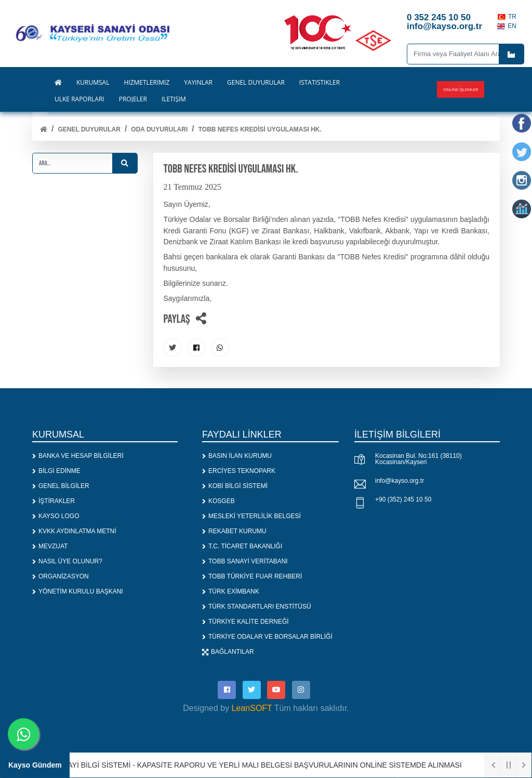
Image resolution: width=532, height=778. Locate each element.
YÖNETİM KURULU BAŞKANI (78, 591)
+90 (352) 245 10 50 (403, 499)
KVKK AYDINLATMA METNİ (74, 531)
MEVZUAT (50, 546)
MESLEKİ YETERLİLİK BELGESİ (251, 516)
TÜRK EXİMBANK (231, 591)
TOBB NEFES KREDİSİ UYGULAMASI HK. (260, 129)
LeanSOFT (252, 708)
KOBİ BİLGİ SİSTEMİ (235, 486)
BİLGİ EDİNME (56, 471)
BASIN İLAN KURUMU (237, 456)
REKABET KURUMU (234, 531)
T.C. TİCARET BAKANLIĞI (242, 546)
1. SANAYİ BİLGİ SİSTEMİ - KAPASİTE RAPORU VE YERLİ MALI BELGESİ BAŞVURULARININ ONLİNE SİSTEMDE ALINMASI (254, 765)
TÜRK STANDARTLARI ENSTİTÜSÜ (257, 606)
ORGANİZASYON (61, 576)
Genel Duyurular (89, 129)
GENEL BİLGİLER (61, 486)
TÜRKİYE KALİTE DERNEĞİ (245, 622)
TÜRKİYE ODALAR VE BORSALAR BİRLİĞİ (267, 637)
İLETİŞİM (174, 99)
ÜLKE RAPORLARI (79, 99)
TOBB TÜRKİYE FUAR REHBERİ (252, 576)
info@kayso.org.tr (400, 481)
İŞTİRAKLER (54, 501)
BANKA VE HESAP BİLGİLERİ (78, 456)
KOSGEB (218, 501)
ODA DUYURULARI (159, 129)
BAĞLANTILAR (228, 652)
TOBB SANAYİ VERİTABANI (245, 561)
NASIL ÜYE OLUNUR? (67, 561)
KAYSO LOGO (56, 516)
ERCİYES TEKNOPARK (239, 471)
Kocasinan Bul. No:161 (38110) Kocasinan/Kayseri (418, 459)
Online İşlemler (461, 89)
